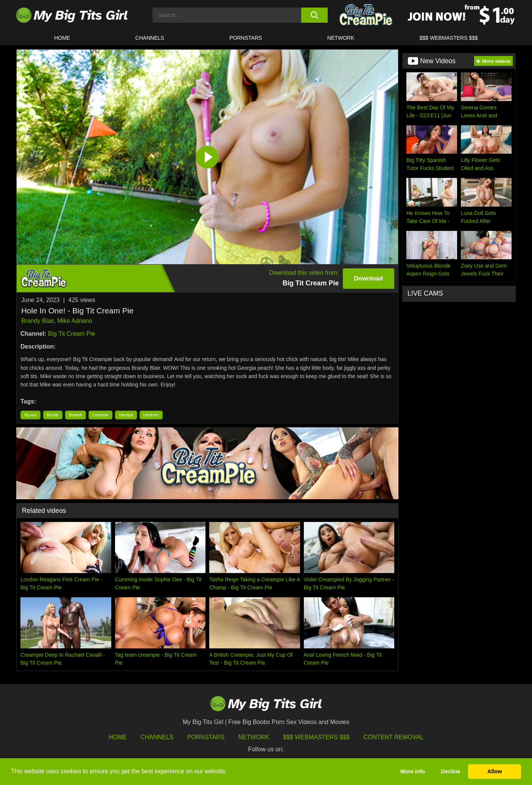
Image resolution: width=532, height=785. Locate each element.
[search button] (314, 15)
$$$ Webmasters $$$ (316, 737)
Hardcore (151, 415)
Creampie (100, 415)
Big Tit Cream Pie (72, 334)
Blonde (53, 415)
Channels (157, 737)
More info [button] (413, 771)
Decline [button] (450, 771)
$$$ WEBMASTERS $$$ (449, 38)
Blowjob (75, 415)
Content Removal (394, 737)
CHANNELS (150, 38)
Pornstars (246, 38)
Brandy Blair (37, 321)
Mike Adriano (75, 321)
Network (341, 38)
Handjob (126, 415)
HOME (62, 38)
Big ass (30, 415)
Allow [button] (495, 771)
